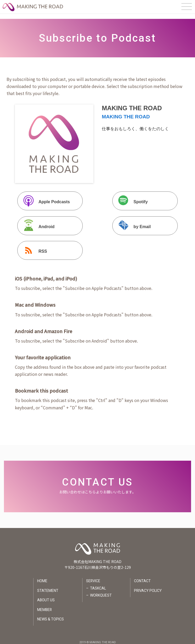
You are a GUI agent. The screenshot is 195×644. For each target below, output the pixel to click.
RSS (33, 246)
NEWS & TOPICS (50, 614)
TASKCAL (98, 583)
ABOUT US (46, 595)
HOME (42, 576)
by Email (132, 221)
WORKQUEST (101, 591)
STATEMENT (48, 586)
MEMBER (44, 605)
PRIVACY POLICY (148, 586)
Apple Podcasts (44, 197)
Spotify (131, 197)
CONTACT (142, 576)
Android (37, 221)
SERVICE (93, 576)
